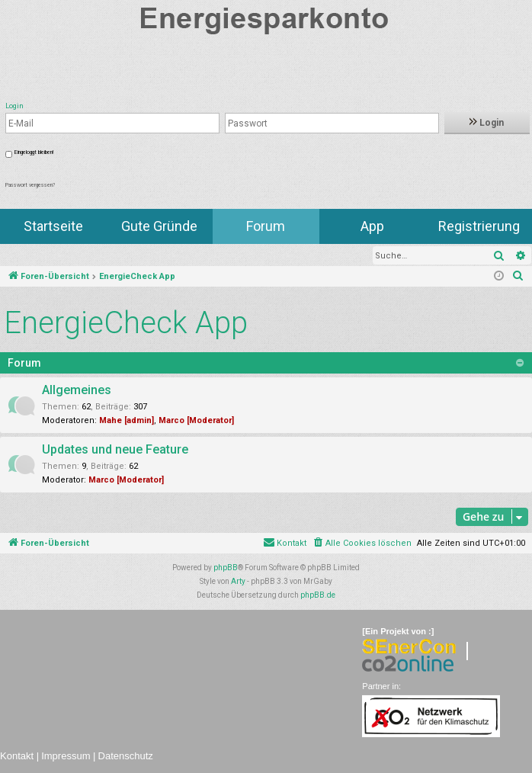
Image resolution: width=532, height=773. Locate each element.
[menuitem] (518, 277)
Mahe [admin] (127, 420)
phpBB (226, 568)
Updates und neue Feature (115, 449)
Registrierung (479, 226)
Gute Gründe (159, 226)
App (372, 226)
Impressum (66, 756)
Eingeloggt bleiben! (34, 152)
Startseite (53, 226)
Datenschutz (126, 756)
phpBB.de (318, 595)
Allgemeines (77, 390)
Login (487, 123)
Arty (238, 581)
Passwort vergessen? (30, 185)
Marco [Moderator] (196, 420)
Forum (266, 226)
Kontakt (17, 756)
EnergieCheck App (126, 323)
